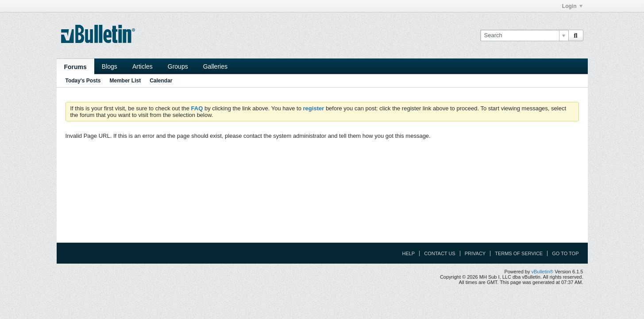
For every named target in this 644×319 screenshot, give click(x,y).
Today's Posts (83, 81)
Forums (75, 67)
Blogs (110, 66)
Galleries (215, 66)
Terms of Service (519, 253)
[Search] (524, 35)
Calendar (161, 81)
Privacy (475, 253)
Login (572, 6)
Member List (125, 81)
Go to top (565, 253)
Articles (143, 66)
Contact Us (440, 253)
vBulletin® (543, 272)
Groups (178, 66)
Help (408, 253)
